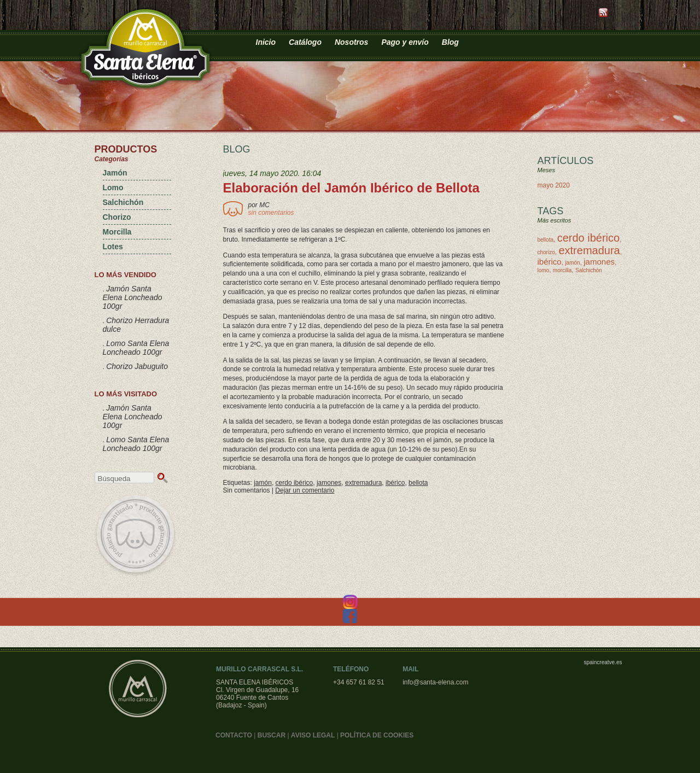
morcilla (562, 270)
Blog (450, 42)
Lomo (113, 188)
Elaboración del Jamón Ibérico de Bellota (351, 188)
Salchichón (123, 202)
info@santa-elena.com (435, 682)
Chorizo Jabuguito (137, 366)
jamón (263, 483)
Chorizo (117, 217)
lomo (544, 270)
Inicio (266, 42)
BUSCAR (272, 735)
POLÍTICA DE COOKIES (377, 735)
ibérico (395, 483)
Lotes (113, 247)
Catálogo (305, 42)
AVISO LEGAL (313, 735)
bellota (418, 483)
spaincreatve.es (603, 662)
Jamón (115, 173)
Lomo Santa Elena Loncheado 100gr (136, 348)
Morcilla (117, 232)
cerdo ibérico (294, 483)
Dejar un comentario (305, 490)
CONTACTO (234, 735)
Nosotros (351, 42)
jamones (329, 483)
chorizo (546, 252)
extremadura (363, 483)
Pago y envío (405, 42)
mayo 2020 (554, 185)
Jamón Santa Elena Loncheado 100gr (133, 297)
